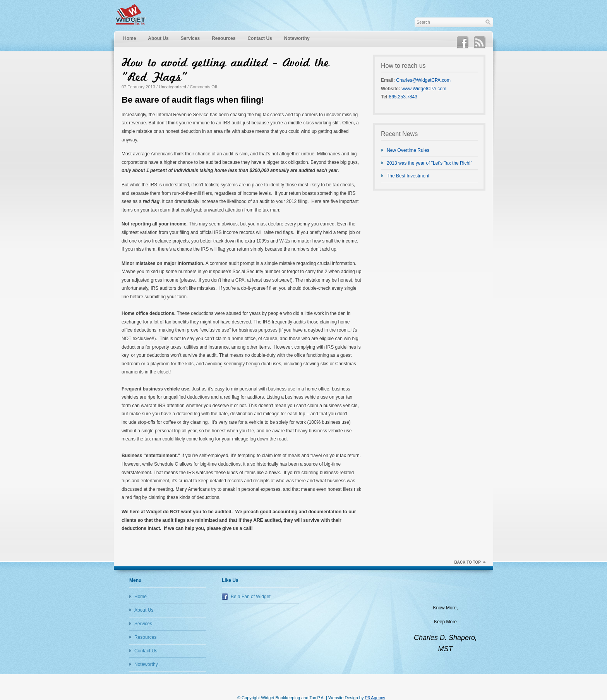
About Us (158, 38)
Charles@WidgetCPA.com (423, 80)
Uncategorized (172, 87)
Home (129, 38)
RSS (480, 43)
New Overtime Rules (408, 150)
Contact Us (260, 38)
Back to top (467, 562)
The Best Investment (408, 176)
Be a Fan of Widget (251, 597)
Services (190, 38)
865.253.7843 (403, 97)
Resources (224, 38)
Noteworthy (297, 38)
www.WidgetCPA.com (424, 89)
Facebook (463, 43)
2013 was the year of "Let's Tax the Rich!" (430, 163)
